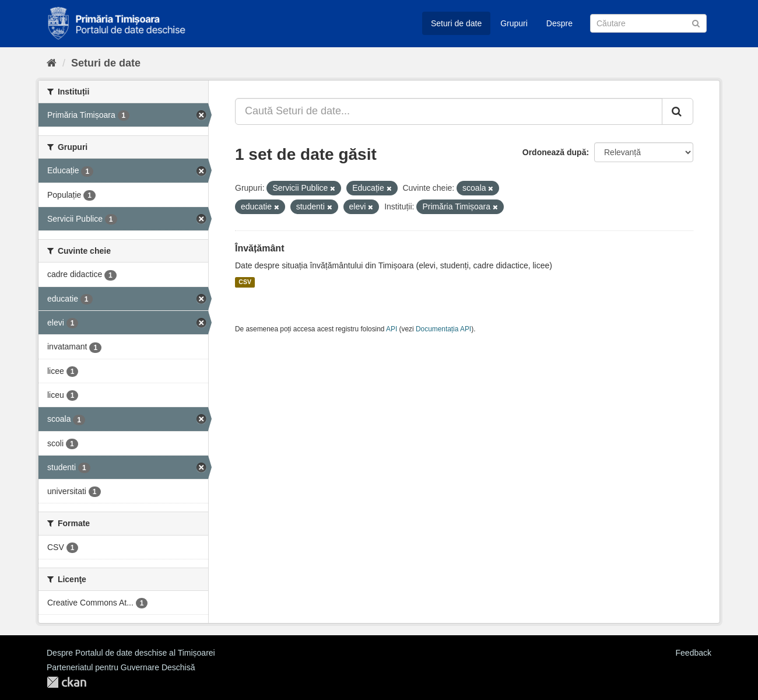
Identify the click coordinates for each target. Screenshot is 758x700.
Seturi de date (456, 23)
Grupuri (514, 23)
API (392, 329)
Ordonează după (555, 152)
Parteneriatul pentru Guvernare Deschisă (121, 667)
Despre (559, 23)
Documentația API (443, 329)
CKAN (66, 682)
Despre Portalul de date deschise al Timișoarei (131, 653)
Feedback (694, 653)
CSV (245, 282)
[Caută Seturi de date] (648, 23)
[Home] (52, 63)
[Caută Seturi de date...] (449, 111)
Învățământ (259, 248)
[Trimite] (696, 22)
